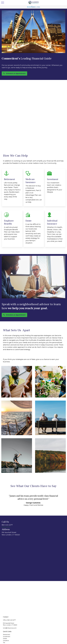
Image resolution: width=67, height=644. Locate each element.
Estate (5, 639)
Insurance (6, 641)
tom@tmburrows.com (10, 628)
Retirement (7, 635)
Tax (4, 643)
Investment (7, 637)
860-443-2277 (12, 620)
